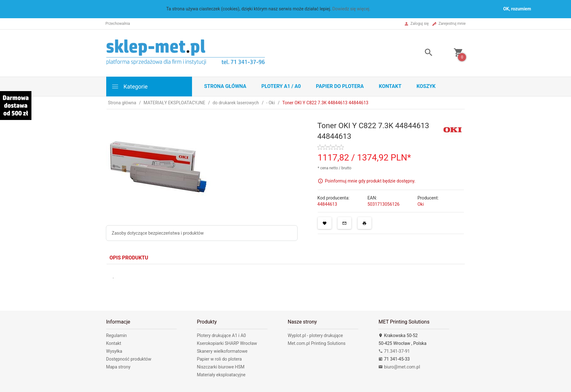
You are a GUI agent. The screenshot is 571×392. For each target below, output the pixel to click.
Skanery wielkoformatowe (222, 351)
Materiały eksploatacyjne (221, 375)
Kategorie (129, 87)
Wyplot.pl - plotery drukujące (315, 335)
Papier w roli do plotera (219, 359)
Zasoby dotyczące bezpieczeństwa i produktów (158, 233)
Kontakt (390, 86)
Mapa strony (118, 367)
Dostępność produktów (129, 359)
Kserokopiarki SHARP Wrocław (227, 343)
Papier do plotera (340, 86)
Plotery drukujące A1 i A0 (221, 335)
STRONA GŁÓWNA (225, 86)
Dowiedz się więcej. (351, 9)
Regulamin (117, 335)
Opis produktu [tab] (129, 258)
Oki (420, 204)
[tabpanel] (286, 283)
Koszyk (426, 86)
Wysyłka (114, 351)
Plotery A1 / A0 (281, 86)
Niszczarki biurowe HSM (221, 367)
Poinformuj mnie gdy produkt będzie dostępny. (370, 181)
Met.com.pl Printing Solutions (316, 343)
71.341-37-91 (394, 351)
